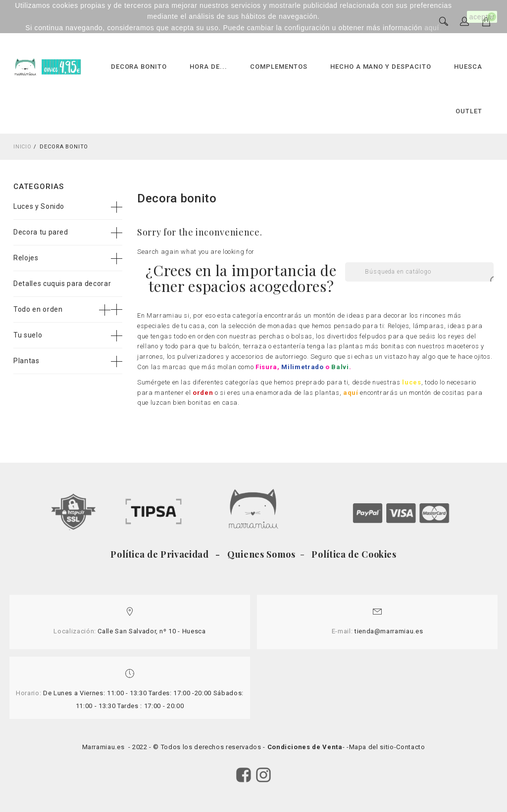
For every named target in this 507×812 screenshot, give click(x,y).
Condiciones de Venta (305, 747)
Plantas (26, 361)
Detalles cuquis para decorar (62, 284)
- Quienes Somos (257, 554)
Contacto (410, 747)
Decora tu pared (41, 232)
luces (411, 382)
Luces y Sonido (39, 206)
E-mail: (342, 631)
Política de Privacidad (162, 554)
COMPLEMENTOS (279, 67)
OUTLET (469, 111)
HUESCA (468, 67)
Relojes (26, 258)
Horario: (28, 693)
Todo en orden (38, 309)
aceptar (482, 17)
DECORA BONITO (139, 67)
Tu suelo (28, 335)
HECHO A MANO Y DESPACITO (381, 67)
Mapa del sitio (372, 747)
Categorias (39, 187)
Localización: (75, 631)
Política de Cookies (353, 554)
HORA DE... (208, 67)
